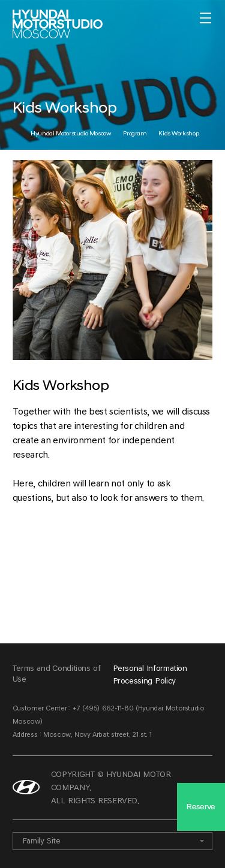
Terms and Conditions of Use (56, 674)
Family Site (41, 841)
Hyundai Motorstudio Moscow (71, 133)
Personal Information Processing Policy (150, 675)
